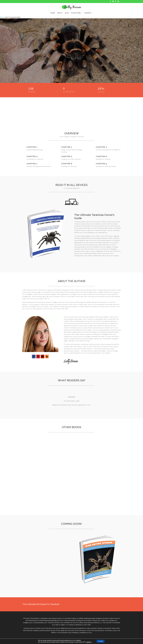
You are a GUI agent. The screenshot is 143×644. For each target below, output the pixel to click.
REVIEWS (88, 13)
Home (2, 17)
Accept (101, 641)
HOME (53, 13)
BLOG (67, 13)
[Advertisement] (71, 111)
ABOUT (60, 13)
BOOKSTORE (76, 13)
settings (88, 642)
